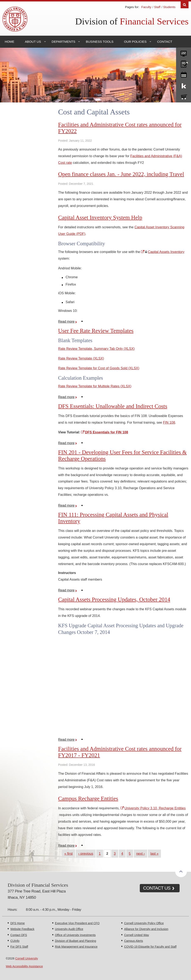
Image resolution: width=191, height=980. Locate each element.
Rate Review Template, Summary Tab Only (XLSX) (96, 349)
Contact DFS (19, 935)
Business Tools (100, 42)
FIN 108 (169, 422)
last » (154, 854)
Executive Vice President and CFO (77, 923)
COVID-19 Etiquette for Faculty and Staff (150, 947)
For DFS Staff (19, 947)
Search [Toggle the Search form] (185, 5)
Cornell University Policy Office (144, 923)
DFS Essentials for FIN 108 (107, 432)
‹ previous (86, 854)
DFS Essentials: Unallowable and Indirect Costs (113, 406)
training (184, 74)
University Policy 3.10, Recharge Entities (155, 808)
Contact (165, 42)
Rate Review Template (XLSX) (81, 358)
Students (169, 7)
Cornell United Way (136, 935)
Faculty (146, 7)
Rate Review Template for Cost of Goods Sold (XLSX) (99, 368)
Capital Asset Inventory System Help (100, 218)
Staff (157, 7)
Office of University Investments (75, 935)
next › (141, 854)
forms (184, 52)
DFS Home (18, 923)
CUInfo (15, 941)
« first (68, 854)
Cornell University (27, 958)
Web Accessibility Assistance (24, 966)
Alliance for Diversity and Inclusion (146, 929)
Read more (68, 321)
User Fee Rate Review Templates (96, 331)
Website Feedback (22, 929)
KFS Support (184, 85)
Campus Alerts (133, 941)
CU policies (184, 63)
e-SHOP (184, 96)
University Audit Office (69, 929)
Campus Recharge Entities (88, 799)
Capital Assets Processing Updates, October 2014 (114, 599)
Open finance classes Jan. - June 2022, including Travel (121, 174)
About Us (33, 42)
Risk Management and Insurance (76, 947)
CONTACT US (157, 888)
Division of (132, 21)
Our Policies (135, 42)
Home (10, 42)
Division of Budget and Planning (75, 941)
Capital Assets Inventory (166, 252)
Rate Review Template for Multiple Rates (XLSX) (95, 386)
